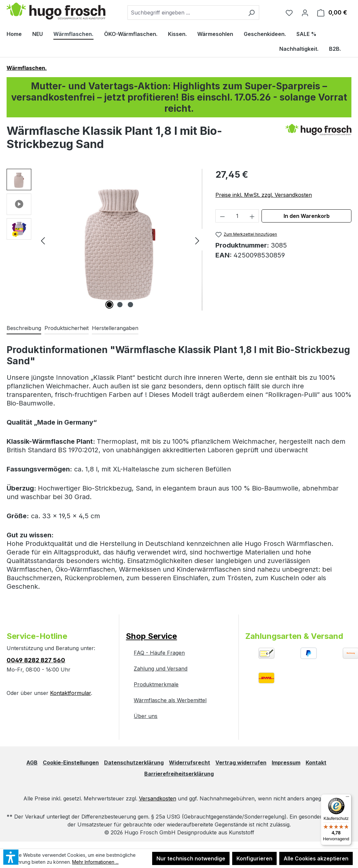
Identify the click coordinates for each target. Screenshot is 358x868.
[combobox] (186, 13)
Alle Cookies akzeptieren (316, 858)
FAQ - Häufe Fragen (159, 653)
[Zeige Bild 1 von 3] (109, 305)
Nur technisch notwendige (191, 858)
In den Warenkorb (307, 216)
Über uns (146, 716)
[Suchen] (251, 13)
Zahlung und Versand (161, 669)
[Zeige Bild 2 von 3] (120, 305)
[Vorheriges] (43, 239)
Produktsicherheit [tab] (67, 328)
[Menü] (347, 798)
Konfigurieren (254, 858)
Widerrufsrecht (190, 763)
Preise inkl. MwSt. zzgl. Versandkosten (264, 195)
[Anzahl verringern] (222, 216)
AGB (32, 763)
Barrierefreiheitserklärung (179, 774)
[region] (104, 240)
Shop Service (151, 636)
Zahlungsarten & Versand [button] (294, 636)
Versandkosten (158, 798)
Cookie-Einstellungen (71, 763)
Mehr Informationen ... (95, 862)
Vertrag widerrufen (241, 763)
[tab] (24, 328)
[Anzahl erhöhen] (252, 216)
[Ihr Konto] (305, 13)
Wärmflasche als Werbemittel (170, 700)
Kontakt (316, 763)
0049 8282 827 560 (36, 660)
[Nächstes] (197, 239)
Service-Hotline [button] (37, 636)
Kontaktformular (70, 693)
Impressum (286, 763)
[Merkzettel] (289, 13)
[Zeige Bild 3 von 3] (130, 305)
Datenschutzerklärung (134, 763)
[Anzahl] (237, 216)
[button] (19, 181)
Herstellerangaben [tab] (115, 328)
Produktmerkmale (156, 684)
